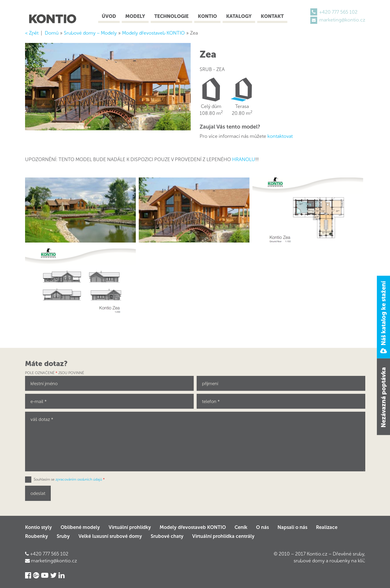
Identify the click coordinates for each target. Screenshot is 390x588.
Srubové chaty (167, 536)
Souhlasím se (69, 479)
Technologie (171, 16)
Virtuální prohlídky (130, 527)
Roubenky (37, 536)
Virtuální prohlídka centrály (223, 536)
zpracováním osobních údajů (79, 479)
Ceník (241, 527)
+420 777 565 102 (338, 12)
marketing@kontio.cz (342, 20)
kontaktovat (280, 136)
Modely (135, 16)
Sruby (63, 536)
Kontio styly (38, 527)
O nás (262, 527)
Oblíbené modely (80, 527)
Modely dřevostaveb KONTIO (193, 527)
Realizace (327, 527)
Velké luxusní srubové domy (110, 536)
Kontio (207, 16)
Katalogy (239, 16)
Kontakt (272, 16)
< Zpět (32, 33)
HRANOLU (244, 159)
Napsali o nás (292, 527)
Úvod (109, 16)
